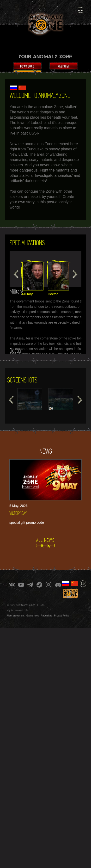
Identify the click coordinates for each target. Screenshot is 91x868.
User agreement (16, 616)
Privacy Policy (61, 616)
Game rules (33, 616)
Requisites (46, 616)
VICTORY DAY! (18, 513)
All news (45, 540)
